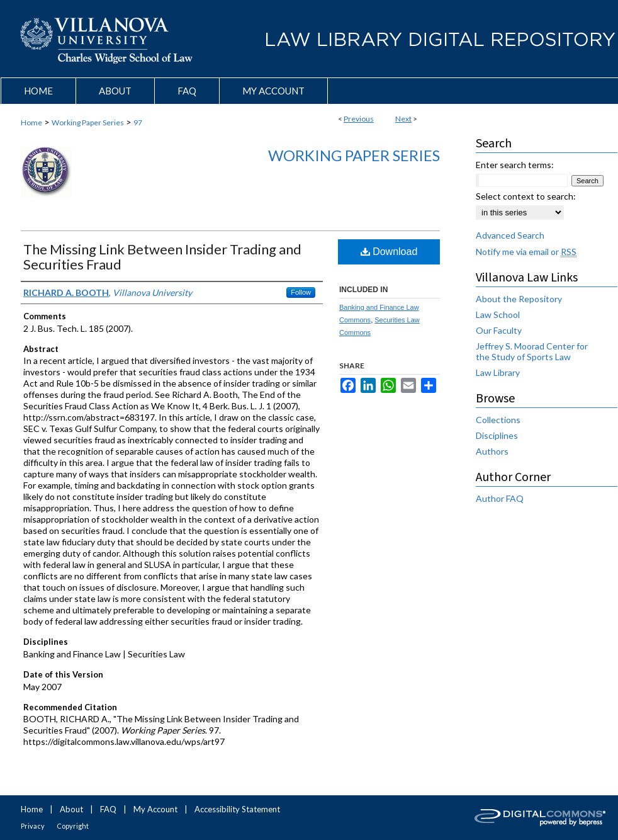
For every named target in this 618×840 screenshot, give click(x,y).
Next (403, 119)
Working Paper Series (88, 122)
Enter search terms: (515, 165)
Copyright (73, 826)
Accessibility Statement (237, 809)
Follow (301, 292)
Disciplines (497, 435)
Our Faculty (499, 330)
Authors (492, 451)
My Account (155, 809)
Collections (498, 420)
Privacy (33, 826)
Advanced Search (510, 235)
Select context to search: (526, 196)
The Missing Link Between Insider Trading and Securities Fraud (162, 257)
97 (138, 122)
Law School (498, 315)
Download (389, 252)
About (71, 809)
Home (31, 122)
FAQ (108, 809)
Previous (359, 119)
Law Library (498, 372)
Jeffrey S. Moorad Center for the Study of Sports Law (532, 351)
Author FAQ (500, 498)
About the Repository (519, 299)
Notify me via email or (526, 252)
